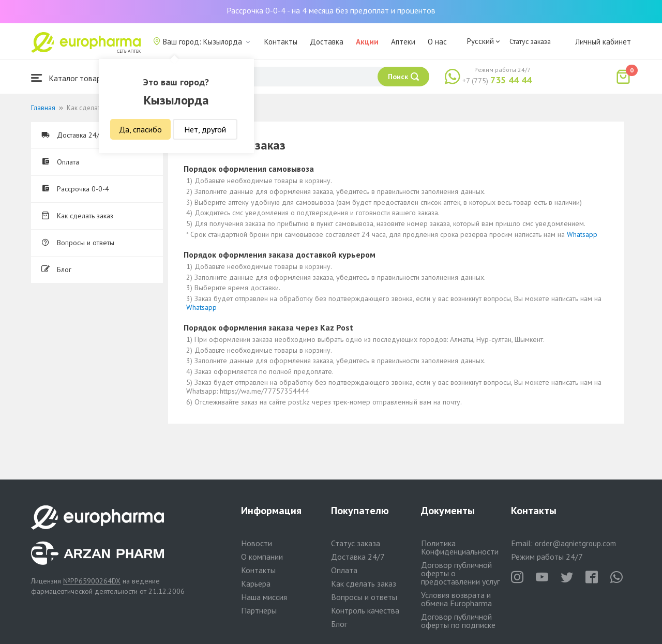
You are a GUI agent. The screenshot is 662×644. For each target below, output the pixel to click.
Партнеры (259, 610)
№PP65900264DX (92, 581)
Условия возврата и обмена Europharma (456, 599)
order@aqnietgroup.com (575, 543)
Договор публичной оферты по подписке (458, 621)
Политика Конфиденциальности (460, 547)
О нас (437, 42)
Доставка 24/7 (72, 135)
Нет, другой (205, 129)
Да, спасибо (140, 129)
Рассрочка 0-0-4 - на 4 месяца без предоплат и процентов (331, 10)
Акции (367, 42)
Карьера (256, 583)
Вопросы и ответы (78, 243)
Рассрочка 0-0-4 (75, 189)
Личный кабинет (603, 42)
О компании (262, 557)
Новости (257, 543)
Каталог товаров (70, 78)
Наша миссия (264, 597)
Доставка (327, 42)
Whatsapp (582, 234)
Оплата (60, 162)
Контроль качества (365, 610)
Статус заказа (530, 41)
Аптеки (403, 42)
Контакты (281, 42)
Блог (56, 269)
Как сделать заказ (77, 216)
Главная (43, 108)
